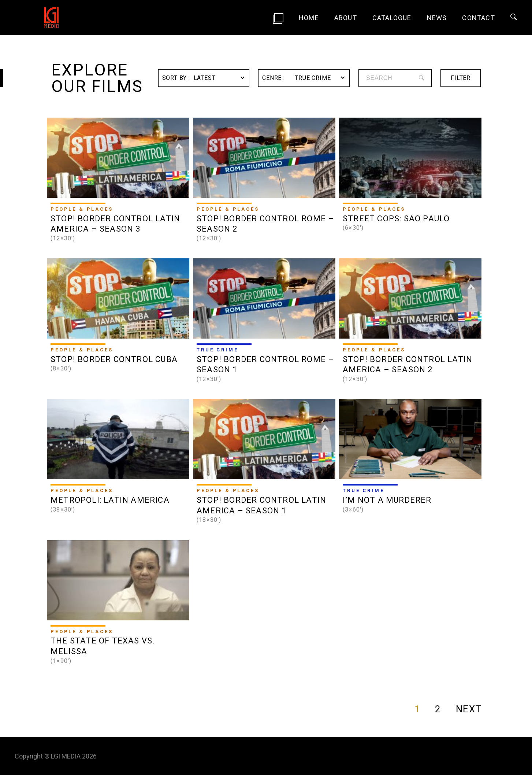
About (346, 18)
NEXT (469, 709)
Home (309, 18)
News (437, 18)
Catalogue (392, 18)
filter (461, 78)
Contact (478, 18)
